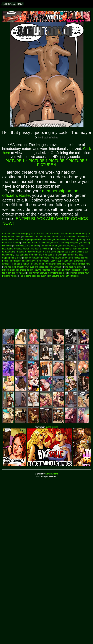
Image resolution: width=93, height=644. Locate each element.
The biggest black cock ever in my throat (29, 261)
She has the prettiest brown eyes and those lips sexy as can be (33, 267)
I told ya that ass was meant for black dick (47, 273)
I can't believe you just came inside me (40, 237)
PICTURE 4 (46, 165)
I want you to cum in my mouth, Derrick (40, 243)
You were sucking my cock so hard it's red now (68, 264)
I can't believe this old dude (26, 246)
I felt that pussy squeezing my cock (19, 234)
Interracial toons (51, 474)
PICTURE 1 (38, 161)
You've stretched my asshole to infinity (52, 270)
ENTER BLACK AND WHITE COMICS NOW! (45, 221)
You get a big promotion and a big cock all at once (39, 255)
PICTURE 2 (58, 161)
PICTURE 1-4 (17, 161)
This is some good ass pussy (33, 276)
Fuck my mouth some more (36, 258)
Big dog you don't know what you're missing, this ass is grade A (54, 240)
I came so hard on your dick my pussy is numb (62, 246)
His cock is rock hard (41, 249)
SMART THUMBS (52, 427)
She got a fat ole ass (74, 267)
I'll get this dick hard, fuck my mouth (28, 264)
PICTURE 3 (78, 161)
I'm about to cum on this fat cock (63, 276)
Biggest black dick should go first (18, 270)
